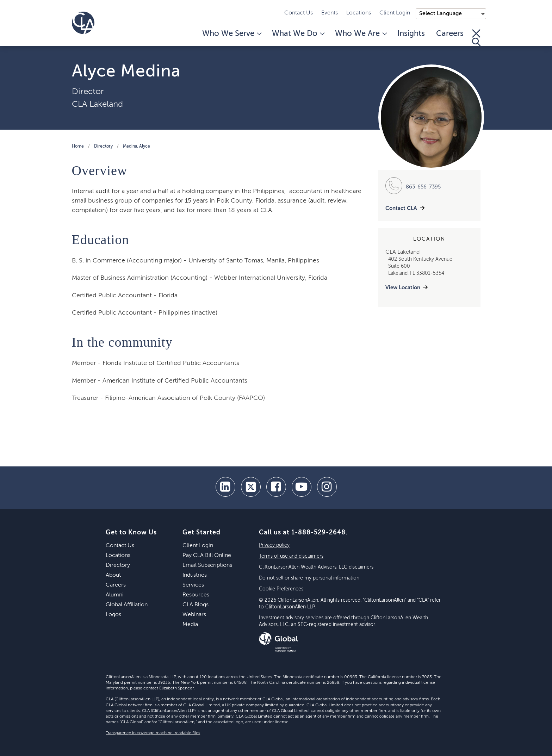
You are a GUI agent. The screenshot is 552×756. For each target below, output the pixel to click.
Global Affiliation (127, 605)
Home (78, 147)
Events (330, 13)
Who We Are (361, 34)
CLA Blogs (196, 605)
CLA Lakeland (97, 104)
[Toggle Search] (476, 38)
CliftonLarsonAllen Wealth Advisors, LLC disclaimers (316, 567)
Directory (103, 147)
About (113, 575)
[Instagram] (327, 487)
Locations (359, 13)
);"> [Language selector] (451, 14)
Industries (195, 575)
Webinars (194, 615)
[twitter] (251, 487)
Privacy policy (274, 545)
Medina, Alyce (137, 147)
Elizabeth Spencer (176, 688)
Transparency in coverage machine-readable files (153, 733)
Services (193, 585)
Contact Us (299, 13)
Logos (113, 615)
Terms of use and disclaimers (291, 556)
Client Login (395, 13)
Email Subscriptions (207, 565)
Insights (411, 34)
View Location (403, 288)
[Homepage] (83, 23)
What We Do (298, 34)
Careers (450, 34)
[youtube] (302, 487)
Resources (196, 595)
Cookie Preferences (281, 589)
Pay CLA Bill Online (207, 556)
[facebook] (276, 487)
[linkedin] (225, 487)
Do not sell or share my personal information (309, 578)
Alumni (115, 595)
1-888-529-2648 (318, 533)
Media (190, 625)
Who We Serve (231, 34)
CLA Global (273, 699)
